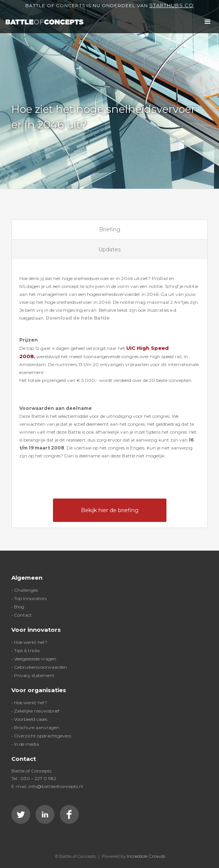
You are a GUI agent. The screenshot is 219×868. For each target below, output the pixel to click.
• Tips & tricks (26, 650)
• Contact (22, 615)
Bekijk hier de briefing (110, 510)
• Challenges (25, 590)
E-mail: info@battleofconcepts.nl (47, 786)
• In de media (25, 744)
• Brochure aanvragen (35, 727)
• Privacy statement (33, 675)
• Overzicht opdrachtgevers (41, 736)
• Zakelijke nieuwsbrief (35, 711)
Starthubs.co (172, 5)
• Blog (18, 607)
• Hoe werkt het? (29, 642)
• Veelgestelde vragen (34, 659)
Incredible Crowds (146, 856)
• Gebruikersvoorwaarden (39, 667)
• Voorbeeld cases (29, 719)
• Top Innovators (29, 598)
